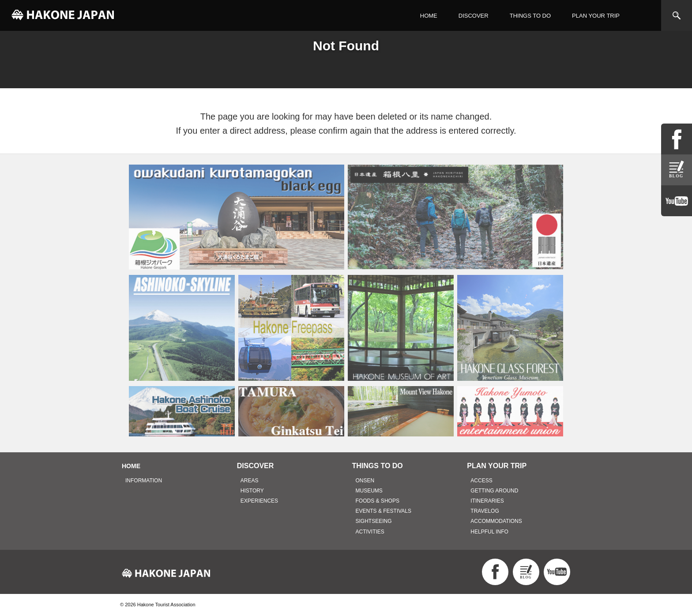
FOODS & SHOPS (378, 501)
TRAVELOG (485, 511)
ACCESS (481, 481)
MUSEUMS (369, 491)
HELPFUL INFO (489, 532)
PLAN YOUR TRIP (596, 16)
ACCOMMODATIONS (496, 521)
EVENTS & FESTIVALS (384, 511)
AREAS (250, 481)
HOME (429, 16)
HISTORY (252, 491)
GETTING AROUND (494, 491)
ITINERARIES (487, 501)
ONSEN (365, 481)
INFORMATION (144, 481)
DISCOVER (474, 16)
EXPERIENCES (259, 501)
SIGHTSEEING (374, 521)
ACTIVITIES (370, 532)
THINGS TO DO (530, 16)
